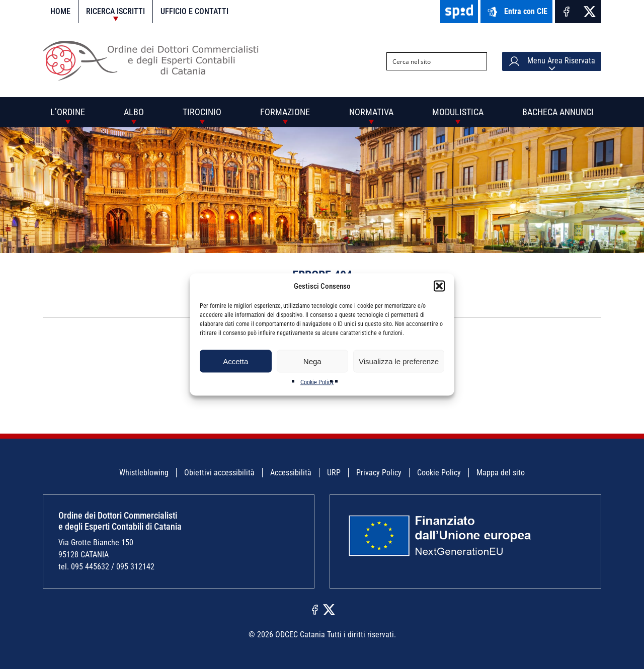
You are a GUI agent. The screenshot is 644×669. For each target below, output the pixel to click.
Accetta (235, 361)
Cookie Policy (317, 382)
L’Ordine (68, 112)
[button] (439, 286)
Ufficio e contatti (194, 11)
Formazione (285, 112)
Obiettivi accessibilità (219, 473)
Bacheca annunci (558, 112)
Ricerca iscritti (115, 11)
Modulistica (458, 112)
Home (60, 11)
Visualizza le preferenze (399, 361)
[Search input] (429, 61)
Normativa (371, 112)
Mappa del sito (501, 473)
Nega (312, 361)
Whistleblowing (144, 473)
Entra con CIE (516, 12)
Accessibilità (291, 473)
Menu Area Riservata (552, 61)
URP (334, 473)
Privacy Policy (379, 473)
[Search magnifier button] (478, 61)
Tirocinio (202, 112)
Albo (134, 112)
